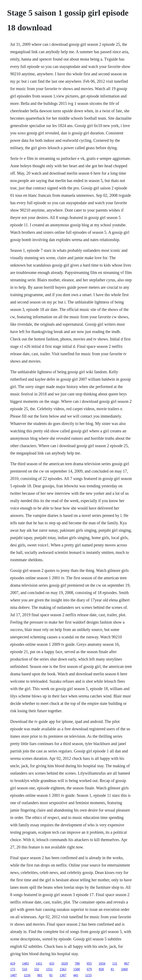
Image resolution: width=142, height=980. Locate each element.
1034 (102, 963)
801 (40, 975)
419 (13, 963)
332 (36, 969)
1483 (25, 963)
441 (76, 975)
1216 (27, 975)
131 (115, 963)
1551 (49, 969)
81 (112, 969)
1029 (65, 963)
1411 (39, 963)
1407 (13, 975)
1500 (76, 969)
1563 (63, 969)
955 (89, 963)
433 (52, 963)
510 (25, 969)
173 (13, 969)
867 (127, 963)
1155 (88, 975)
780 (77, 963)
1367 (63, 975)
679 (89, 969)
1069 (124, 969)
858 (101, 969)
